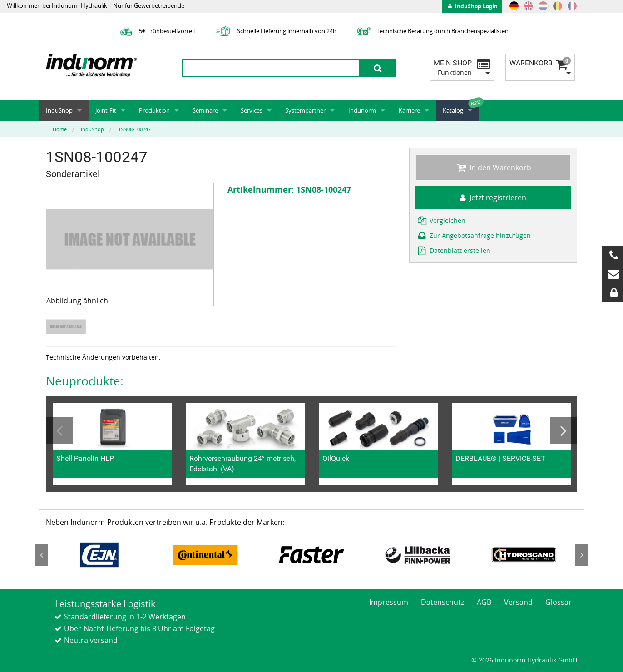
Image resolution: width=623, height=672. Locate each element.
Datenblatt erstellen (453, 250)
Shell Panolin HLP (85, 458)
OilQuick (336, 458)
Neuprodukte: (85, 381)
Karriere (409, 110)
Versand (518, 602)
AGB (484, 602)
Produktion (154, 110)
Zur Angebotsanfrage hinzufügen (474, 235)
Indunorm (362, 110)
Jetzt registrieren (493, 198)
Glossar (559, 602)
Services (252, 110)
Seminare (205, 110)
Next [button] (564, 430)
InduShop (59, 110)
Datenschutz (443, 602)
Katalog (453, 110)
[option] (67, 327)
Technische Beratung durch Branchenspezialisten (432, 31)
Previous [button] (59, 430)
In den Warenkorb (493, 168)
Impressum (389, 602)
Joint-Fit (106, 110)
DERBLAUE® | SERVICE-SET (500, 458)
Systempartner (305, 110)
